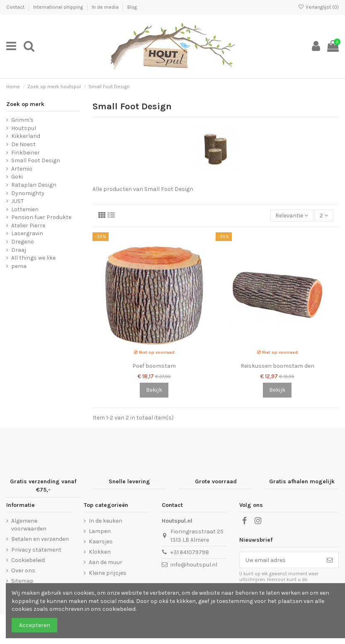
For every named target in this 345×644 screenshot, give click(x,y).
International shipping (59, 7)
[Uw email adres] (280, 560)
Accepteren (35, 625)
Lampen (100, 531)
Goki (17, 177)
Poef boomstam (154, 366)
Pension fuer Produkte (41, 217)
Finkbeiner (26, 153)
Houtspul (24, 128)
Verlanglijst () (318, 7)
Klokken (100, 552)
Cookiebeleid (28, 560)
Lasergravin (27, 233)
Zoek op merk (25, 104)
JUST (17, 201)
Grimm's (22, 120)
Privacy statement (36, 550)
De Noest (23, 144)
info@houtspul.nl (194, 565)
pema (19, 266)
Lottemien (25, 209)
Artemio (22, 169)
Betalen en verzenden (40, 539)
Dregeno (23, 242)
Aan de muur (106, 562)
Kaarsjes (101, 541)
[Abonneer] (330, 560)
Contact (16, 7)
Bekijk (154, 390)
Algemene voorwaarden (29, 525)
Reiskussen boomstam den (277, 366)
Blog (132, 7)
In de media (106, 7)
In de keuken (106, 521)
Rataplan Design (34, 185)
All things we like (33, 258)
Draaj (19, 250)
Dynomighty (28, 193)
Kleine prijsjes (108, 573)
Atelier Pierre (28, 226)
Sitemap (22, 581)
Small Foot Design (36, 160)
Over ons (23, 570)
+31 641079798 (190, 552)
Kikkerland (26, 136)
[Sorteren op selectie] (292, 216)
